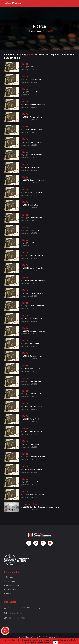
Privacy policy (10, 589)
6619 (23, 618)
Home (31, 31)
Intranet (8, 594)
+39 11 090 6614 (14, 618)
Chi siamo (9, 577)
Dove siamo (9, 581)
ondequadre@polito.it (14, 613)
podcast (39, 31)
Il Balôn (25, 64)
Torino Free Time (29, 504)
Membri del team (11, 585)
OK (55, 642)
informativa (47, 642)
